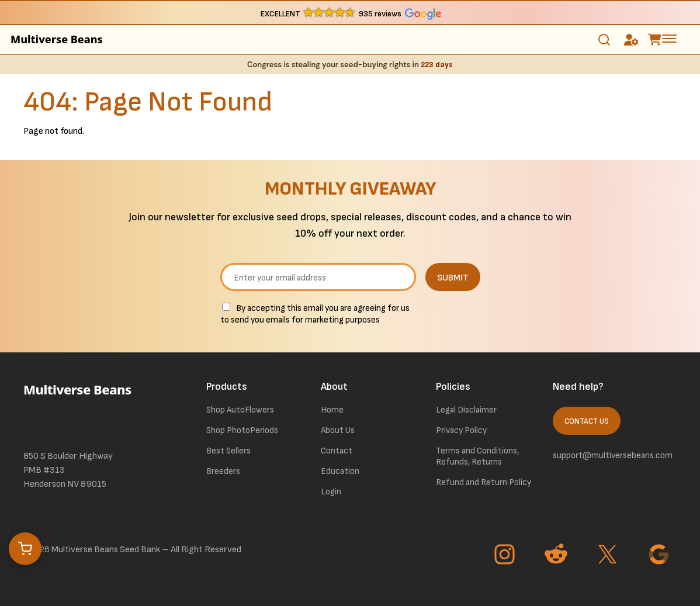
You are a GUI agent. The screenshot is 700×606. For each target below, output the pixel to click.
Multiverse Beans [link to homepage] (57, 39)
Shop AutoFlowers (240, 410)
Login (331, 492)
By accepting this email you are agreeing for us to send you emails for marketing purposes (315, 314)
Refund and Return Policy (484, 482)
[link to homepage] (94, 406)
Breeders (223, 471)
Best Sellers (228, 451)
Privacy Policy (461, 430)
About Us (338, 430)
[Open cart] (25, 549)
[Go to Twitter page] (609, 556)
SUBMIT (453, 278)
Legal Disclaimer (466, 410)
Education (340, 471)
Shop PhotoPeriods (242, 430)
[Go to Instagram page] (506, 556)
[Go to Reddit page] (557, 556)
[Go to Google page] (660, 556)
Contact (337, 451)
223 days (437, 65)
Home (332, 410)
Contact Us (587, 421)
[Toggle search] (604, 40)
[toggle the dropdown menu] (669, 38)
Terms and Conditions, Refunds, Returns (477, 456)
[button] (350, 13)
